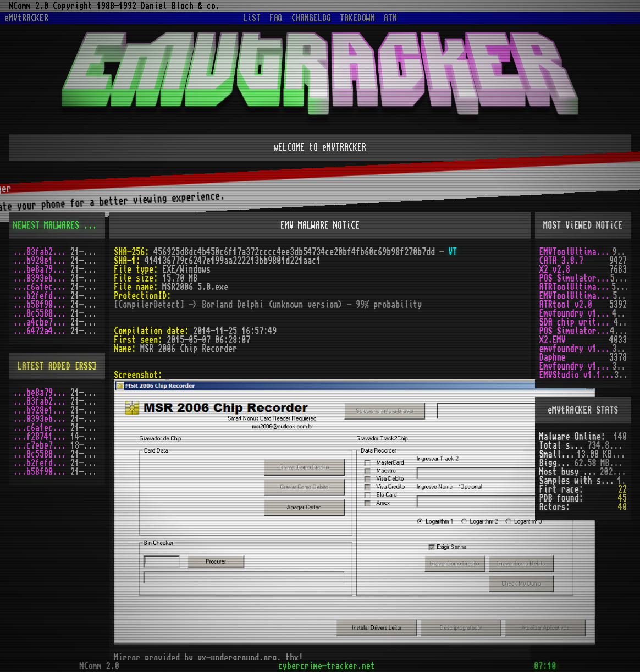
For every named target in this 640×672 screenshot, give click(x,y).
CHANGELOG (311, 18)
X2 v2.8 (555, 269)
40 (622, 507)
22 (622, 489)
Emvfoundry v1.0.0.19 (576, 366)
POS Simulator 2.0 (575, 278)
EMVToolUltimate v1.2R (576, 296)
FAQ (276, 18)
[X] (623, 454)
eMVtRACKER (26, 18)
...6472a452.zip (42, 331)
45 (622, 498)
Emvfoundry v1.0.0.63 (576, 313)
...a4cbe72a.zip (42, 322)
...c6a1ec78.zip (42, 287)
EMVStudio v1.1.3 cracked (577, 375)
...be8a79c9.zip (42, 269)
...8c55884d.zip (42, 313)
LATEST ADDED (44, 366)
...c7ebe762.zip (42, 445)
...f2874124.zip (42, 437)
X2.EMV (553, 340)
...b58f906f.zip (42, 305)
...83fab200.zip (42, 252)
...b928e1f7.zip (42, 261)
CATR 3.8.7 (561, 261)
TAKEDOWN (357, 18)
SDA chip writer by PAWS (577, 322)
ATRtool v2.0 (566, 305)
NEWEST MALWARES (46, 225)
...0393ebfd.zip (42, 278)
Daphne (553, 357)
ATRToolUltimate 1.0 (576, 287)
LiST (252, 18)
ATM (390, 18)
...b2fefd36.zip (42, 296)
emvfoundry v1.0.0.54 (576, 349)
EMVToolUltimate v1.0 (576, 252)
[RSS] (95, 225)
